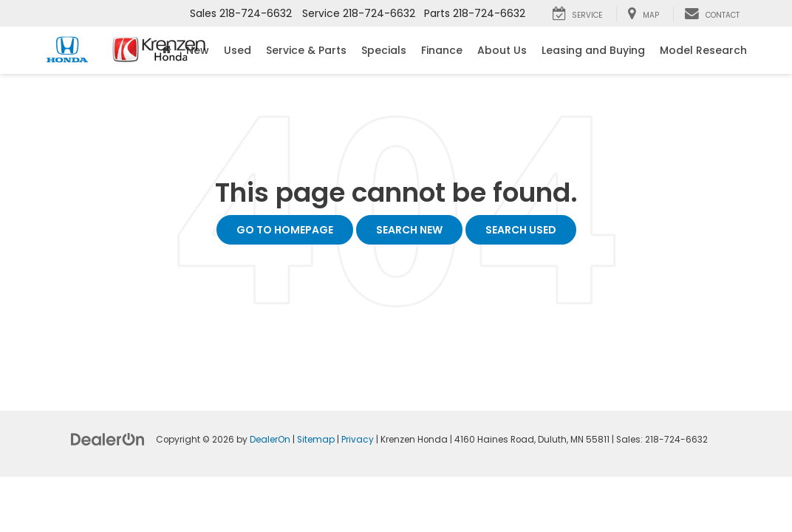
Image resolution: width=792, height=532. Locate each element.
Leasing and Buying (593, 50)
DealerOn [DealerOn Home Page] (270, 440)
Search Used (521, 230)
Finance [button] (442, 50)
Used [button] (238, 50)
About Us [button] (502, 50)
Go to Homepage (285, 230)
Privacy (358, 440)
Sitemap (316, 440)
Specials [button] (384, 50)
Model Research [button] (703, 50)
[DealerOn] (108, 439)
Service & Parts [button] (306, 50)
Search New (409, 230)
